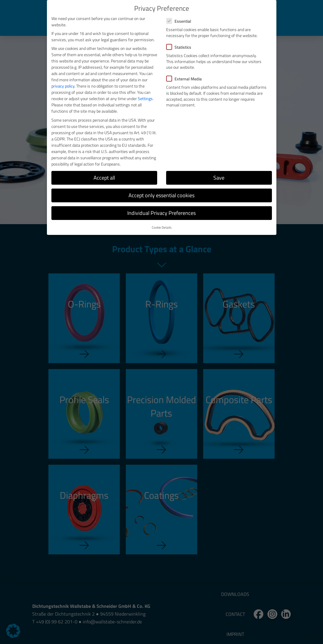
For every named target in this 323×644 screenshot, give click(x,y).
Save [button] (219, 178)
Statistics (181, 47)
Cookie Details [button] (162, 227)
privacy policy (63, 86)
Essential (181, 21)
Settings (145, 98)
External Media (186, 79)
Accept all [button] (104, 178)
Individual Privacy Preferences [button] (161, 213)
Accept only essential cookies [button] (161, 195)
